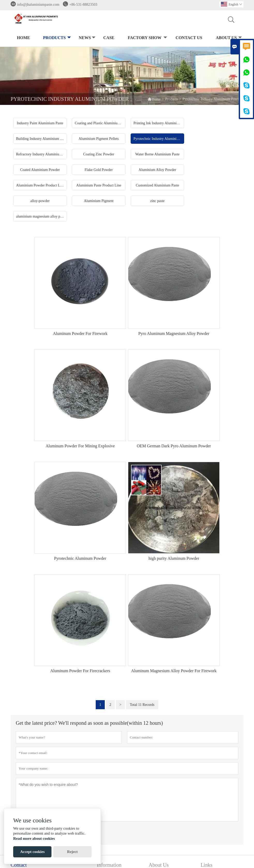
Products (56, 38)
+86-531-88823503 (83, 5)
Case (109, 38)
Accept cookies (32, 852)
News (87, 38)
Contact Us (189, 38)
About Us (228, 38)
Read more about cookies (34, 838)
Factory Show (147, 38)
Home (23, 38)
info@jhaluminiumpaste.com (38, 5)
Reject (72, 852)
